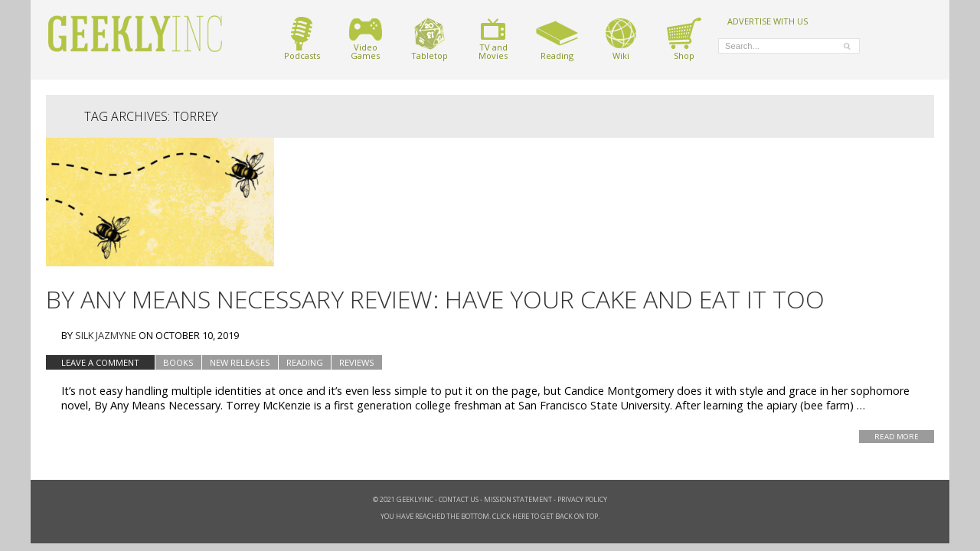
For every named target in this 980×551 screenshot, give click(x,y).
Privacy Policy (582, 499)
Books (178, 362)
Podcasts (302, 39)
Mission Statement (518, 499)
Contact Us (459, 499)
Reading (557, 39)
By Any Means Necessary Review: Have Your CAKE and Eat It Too (435, 299)
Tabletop (430, 39)
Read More (897, 437)
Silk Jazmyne (106, 335)
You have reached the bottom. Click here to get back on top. (490, 516)
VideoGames (366, 39)
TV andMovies (493, 39)
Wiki (621, 39)
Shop (684, 39)
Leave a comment (100, 362)
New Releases (240, 362)
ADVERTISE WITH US (768, 21)
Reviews (357, 362)
